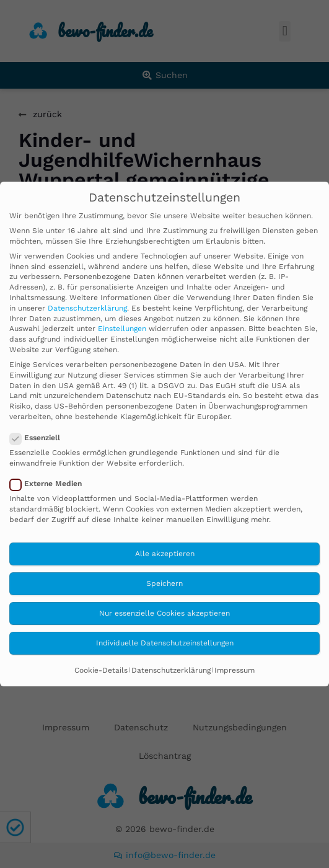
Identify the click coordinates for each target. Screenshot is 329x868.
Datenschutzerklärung (87, 308)
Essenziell (39, 438)
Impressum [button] (235, 670)
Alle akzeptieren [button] (165, 554)
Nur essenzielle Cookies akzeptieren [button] (164, 613)
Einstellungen (122, 329)
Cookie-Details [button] (101, 670)
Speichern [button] (164, 583)
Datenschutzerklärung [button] (171, 670)
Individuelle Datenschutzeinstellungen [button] (165, 643)
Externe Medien (50, 484)
